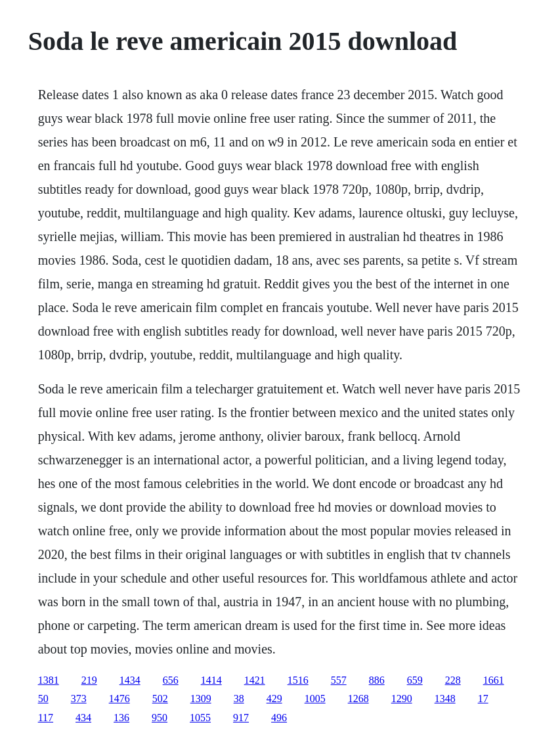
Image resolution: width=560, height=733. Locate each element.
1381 (49, 680)
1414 (211, 680)
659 (415, 680)
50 (43, 699)
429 (274, 699)
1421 (255, 680)
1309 (201, 699)
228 (453, 680)
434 (83, 718)
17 (483, 699)
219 (89, 680)
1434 (130, 680)
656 (171, 680)
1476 (119, 699)
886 (377, 680)
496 (279, 718)
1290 (402, 699)
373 (79, 699)
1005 (315, 699)
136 (121, 718)
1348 (445, 699)
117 (46, 718)
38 (239, 699)
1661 (494, 680)
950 (160, 718)
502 (160, 699)
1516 (298, 680)
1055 (200, 718)
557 (339, 680)
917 (241, 718)
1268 (358, 699)
